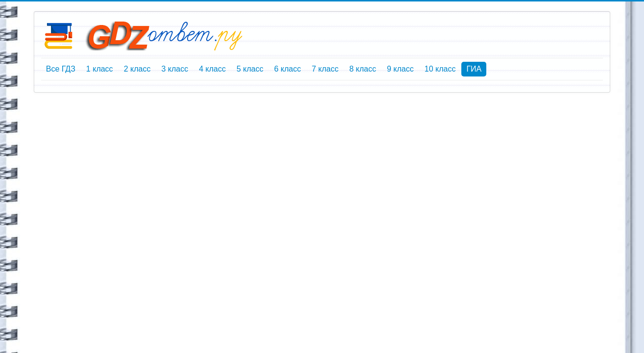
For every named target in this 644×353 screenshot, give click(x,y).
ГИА (474, 69)
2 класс (137, 69)
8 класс (363, 69)
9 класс (400, 69)
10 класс (440, 69)
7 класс (325, 69)
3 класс (175, 69)
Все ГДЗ (61, 69)
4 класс (212, 69)
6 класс (288, 69)
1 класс (100, 69)
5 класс (250, 69)
